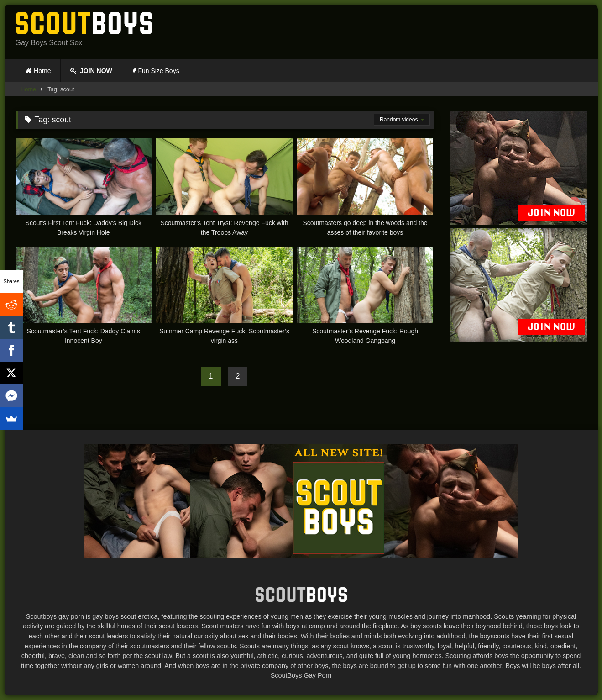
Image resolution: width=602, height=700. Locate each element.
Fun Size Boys (156, 71)
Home (42, 71)
